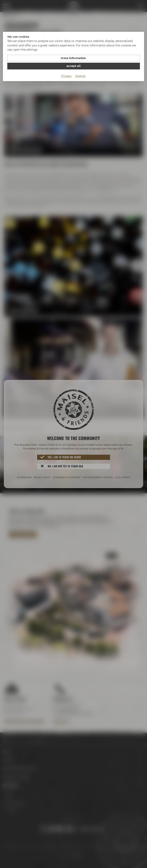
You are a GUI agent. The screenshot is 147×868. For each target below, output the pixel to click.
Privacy (66, 76)
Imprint (81, 76)
